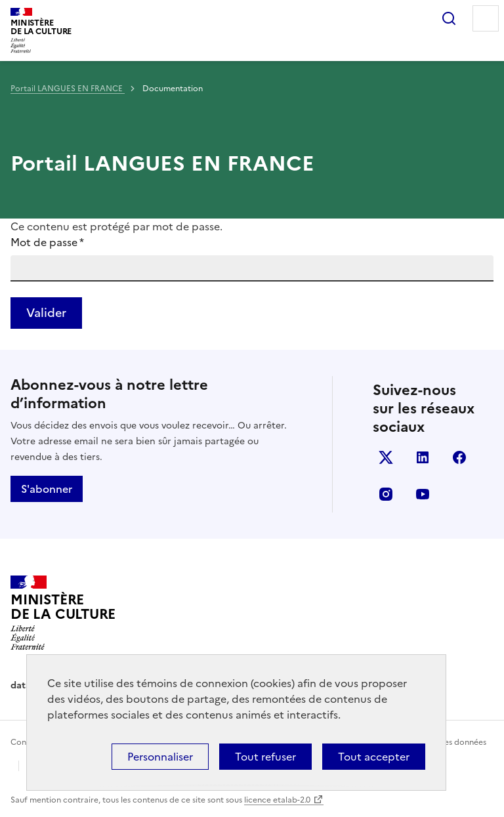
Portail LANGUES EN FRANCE (68, 89)
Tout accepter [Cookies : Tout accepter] (374, 757)
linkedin (423, 457)
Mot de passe (47, 242)
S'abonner (47, 489)
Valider (46, 313)
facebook (459, 457)
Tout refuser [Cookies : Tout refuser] (265, 757)
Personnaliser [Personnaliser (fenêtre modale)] (160, 757)
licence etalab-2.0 (277, 800)
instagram (386, 494)
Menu (486, 18)
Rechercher (449, 18)
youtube (423, 494)
